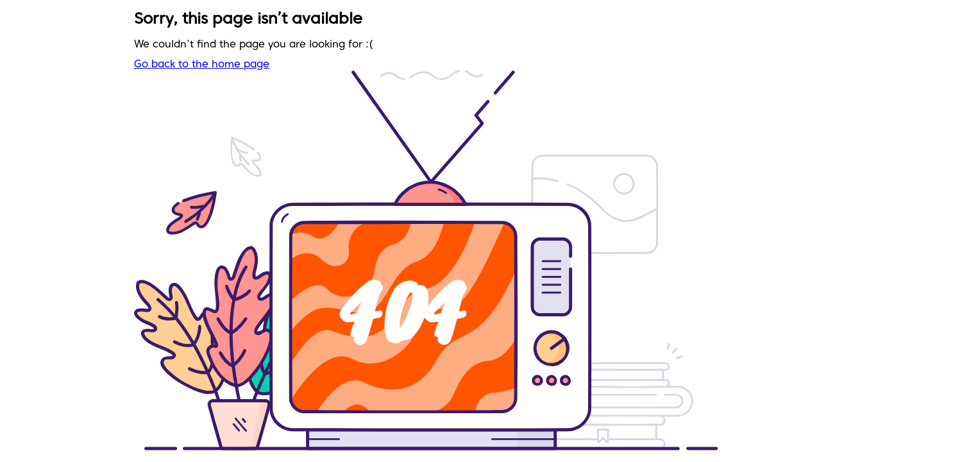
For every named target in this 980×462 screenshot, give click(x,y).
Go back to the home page (202, 65)
